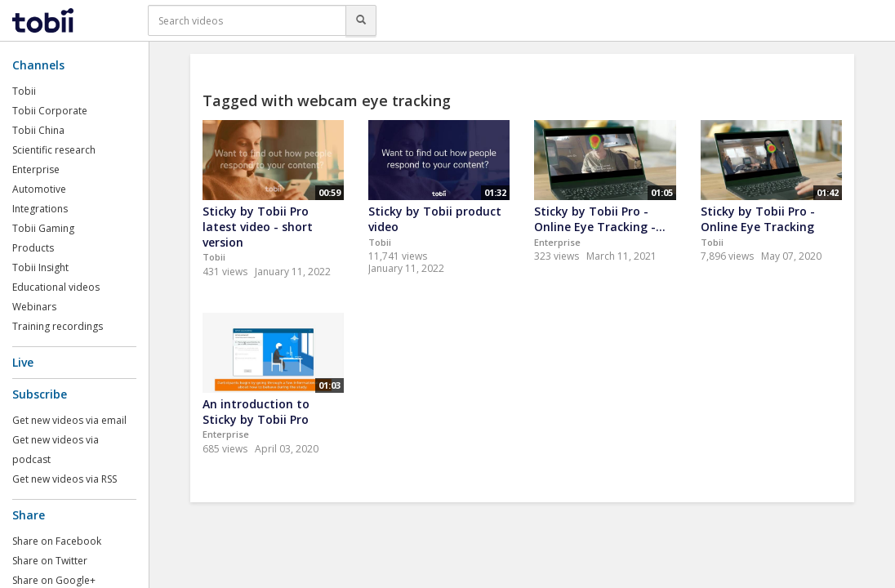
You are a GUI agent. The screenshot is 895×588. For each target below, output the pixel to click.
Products (33, 248)
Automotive (39, 189)
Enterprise (36, 169)
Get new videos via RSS (65, 479)
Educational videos (56, 287)
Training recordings (58, 326)
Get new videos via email (69, 420)
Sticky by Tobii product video (435, 219)
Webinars (34, 307)
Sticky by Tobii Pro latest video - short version (258, 226)
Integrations (40, 209)
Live (23, 362)
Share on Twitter (50, 561)
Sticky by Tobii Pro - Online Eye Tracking (758, 219)
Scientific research (54, 150)
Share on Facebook (57, 541)
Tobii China (38, 130)
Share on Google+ (54, 580)
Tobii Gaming (43, 228)
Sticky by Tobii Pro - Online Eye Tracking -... (600, 219)
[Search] (361, 20)
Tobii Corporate (50, 111)
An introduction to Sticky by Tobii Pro (256, 412)
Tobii (24, 91)
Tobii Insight (40, 267)
